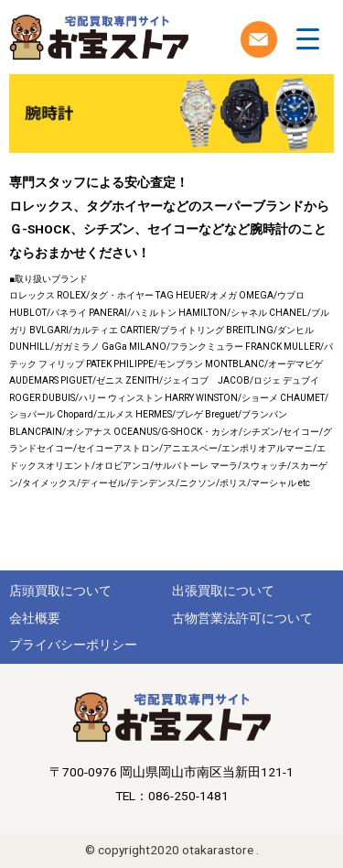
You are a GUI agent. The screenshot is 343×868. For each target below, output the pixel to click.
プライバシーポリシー (73, 645)
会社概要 (35, 618)
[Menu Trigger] (308, 39)
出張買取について (223, 591)
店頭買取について (60, 591)
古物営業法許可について (242, 618)
